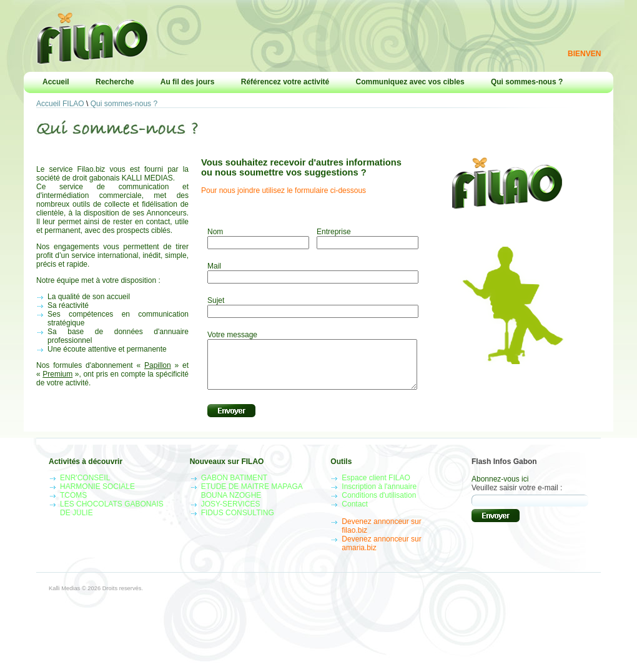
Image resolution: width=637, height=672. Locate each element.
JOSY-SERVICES (231, 513)
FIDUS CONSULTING (238, 522)
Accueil (56, 82)
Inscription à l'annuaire (379, 496)
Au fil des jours (188, 82)
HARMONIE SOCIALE (97, 496)
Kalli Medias (64, 598)
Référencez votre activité (285, 82)
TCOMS (73, 505)
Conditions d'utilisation (379, 505)
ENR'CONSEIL (85, 487)
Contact (354, 513)
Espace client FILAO (376, 487)
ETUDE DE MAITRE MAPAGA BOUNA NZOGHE (252, 500)
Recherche (115, 82)
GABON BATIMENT (234, 487)
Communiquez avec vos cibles (410, 82)
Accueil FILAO (60, 104)
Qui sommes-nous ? (527, 82)
